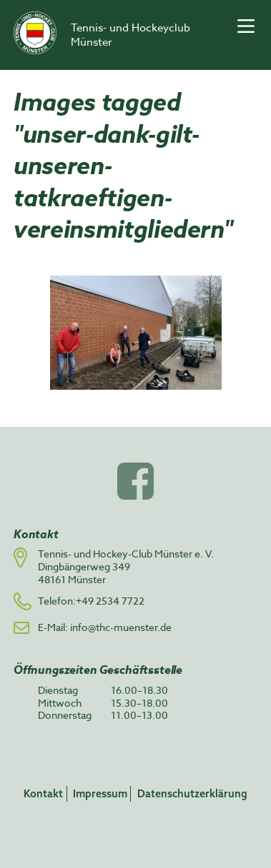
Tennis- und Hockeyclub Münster (130, 35)
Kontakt (43, 793)
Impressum (100, 793)
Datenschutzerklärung (192, 793)
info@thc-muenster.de (121, 627)
